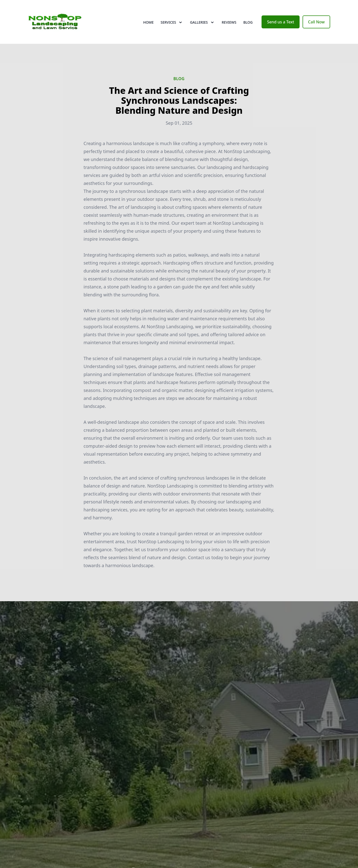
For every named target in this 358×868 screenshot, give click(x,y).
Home (148, 22)
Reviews (229, 22)
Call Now (316, 22)
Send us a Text (281, 22)
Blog (248, 22)
